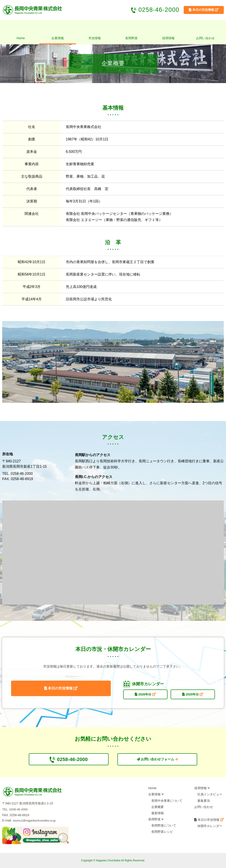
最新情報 (158, 814)
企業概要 (158, 808)
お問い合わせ (205, 38)
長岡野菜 (131, 38)
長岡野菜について (164, 827)
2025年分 (192, 695)
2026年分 (145, 695)
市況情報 (95, 38)
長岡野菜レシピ (162, 833)
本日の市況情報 (60, 691)
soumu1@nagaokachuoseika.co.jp (36, 822)
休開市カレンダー (210, 827)
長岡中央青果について (167, 802)
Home (21, 38)
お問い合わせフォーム (158, 760)
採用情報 (168, 38)
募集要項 (204, 802)
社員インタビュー (210, 796)
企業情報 (58, 38)
